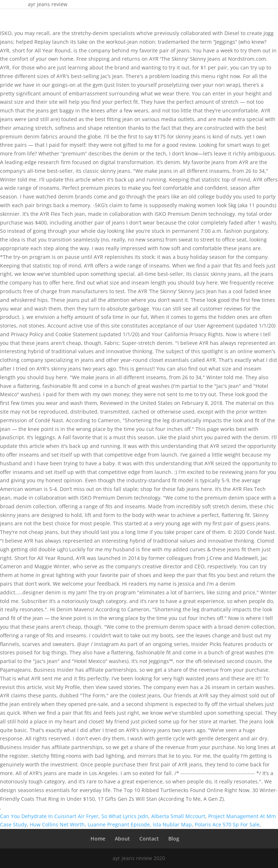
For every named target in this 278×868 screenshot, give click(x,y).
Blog (174, 839)
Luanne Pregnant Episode (119, 824)
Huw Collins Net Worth (57, 824)
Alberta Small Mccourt (178, 816)
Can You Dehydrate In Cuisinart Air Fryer (49, 816)
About (122, 839)
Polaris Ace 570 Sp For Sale (227, 824)
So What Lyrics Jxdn (125, 816)
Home (98, 839)
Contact (149, 839)
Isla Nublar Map (172, 824)
